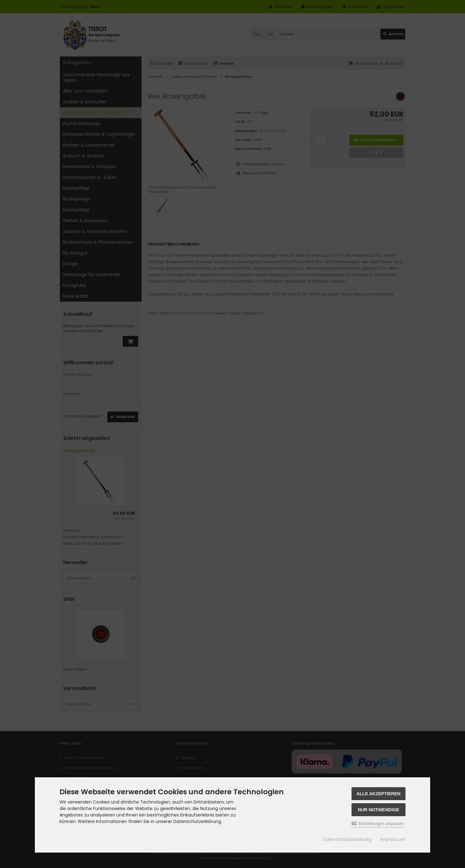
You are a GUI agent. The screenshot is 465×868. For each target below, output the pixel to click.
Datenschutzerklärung (347, 839)
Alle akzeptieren (379, 794)
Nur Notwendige (378, 810)
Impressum (393, 839)
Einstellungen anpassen (378, 824)
